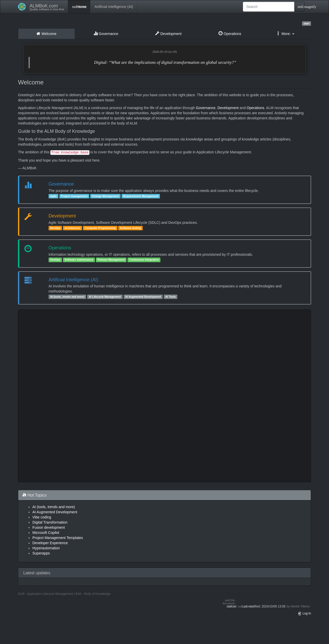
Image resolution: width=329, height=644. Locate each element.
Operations (230, 34)
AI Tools (171, 297)
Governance (106, 34)
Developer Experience (50, 543)
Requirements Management (141, 196)
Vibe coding (42, 517)
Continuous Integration (144, 260)
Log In (304, 613)
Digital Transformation (50, 522)
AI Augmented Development (143, 297)
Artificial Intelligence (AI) (114, 7)
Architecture (72, 228)
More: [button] (285, 34)
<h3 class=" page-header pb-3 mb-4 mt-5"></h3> (164, 396)
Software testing (131, 228)
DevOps (55, 228)
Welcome (46, 34)
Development (168, 34)
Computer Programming (100, 228)
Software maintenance (79, 260)
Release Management (111, 260)
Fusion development (49, 527)
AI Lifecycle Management (105, 297)
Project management (74, 196)
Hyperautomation (46, 548)
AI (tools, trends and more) (67, 297)
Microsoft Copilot (46, 533)
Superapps (41, 553)
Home (79, 7)
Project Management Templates (58, 538)
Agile (53, 196)
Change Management (105, 196)
